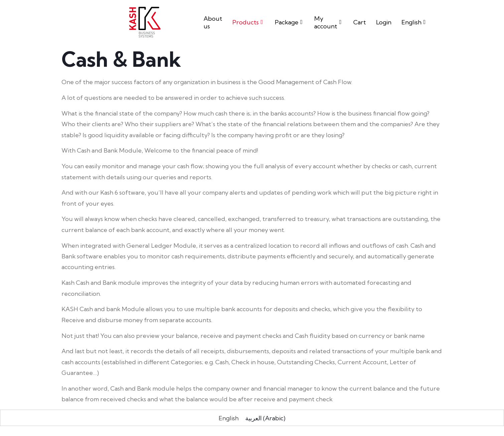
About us (213, 22)
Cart (360, 22)
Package (290, 22)
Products (248, 22)
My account (329, 22)
